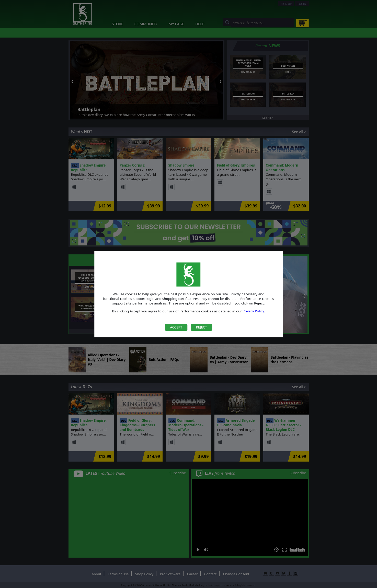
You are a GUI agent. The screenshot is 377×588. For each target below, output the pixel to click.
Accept (176, 327)
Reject (201, 327)
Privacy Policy (253, 311)
